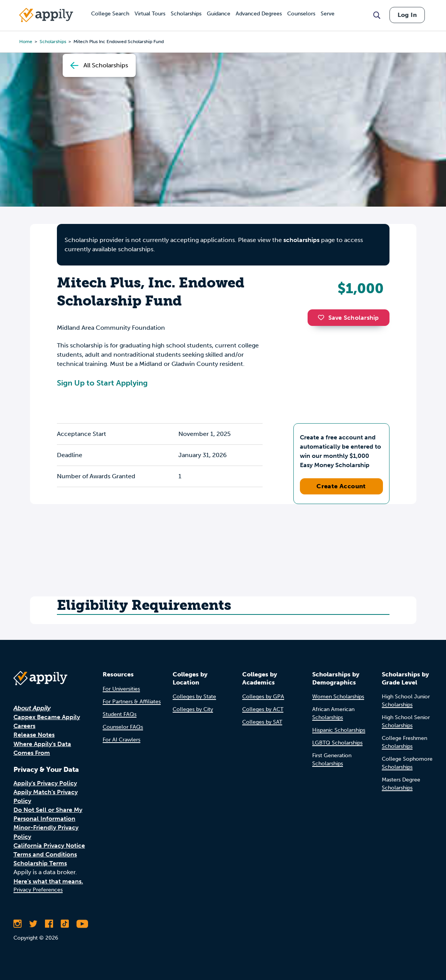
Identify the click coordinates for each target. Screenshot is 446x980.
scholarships (301, 240)
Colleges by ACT (263, 709)
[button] (323, 317)
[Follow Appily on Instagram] (17, 924)
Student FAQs (120, 714)
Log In (407, 15)
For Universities (121, 689)
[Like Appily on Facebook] (49, 924)
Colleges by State (194, 697)
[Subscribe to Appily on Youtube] (82, 924)
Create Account (341, 486)
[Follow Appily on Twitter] (33, 924)
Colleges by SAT (262, 722)
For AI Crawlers (121, 740)
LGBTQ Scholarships (337, 743)
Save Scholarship (348, 318)
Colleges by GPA (263, 697)
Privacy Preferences (38, 890)
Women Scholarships (338, 697)
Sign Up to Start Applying (102, 383)
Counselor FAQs (123, 727)
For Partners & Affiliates (132, 702)
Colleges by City (193, 709)
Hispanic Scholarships (339, 730)
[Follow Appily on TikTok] (65, 924)
